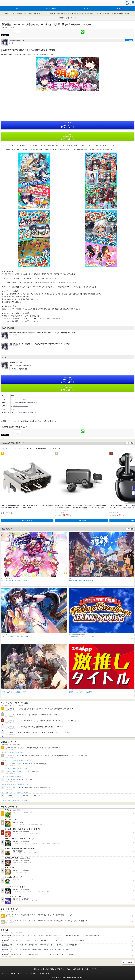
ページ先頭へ (129, 962)
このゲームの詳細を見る (20, 369)
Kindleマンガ (28, 448)
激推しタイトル (72, 18)
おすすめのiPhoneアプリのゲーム (39, 13)
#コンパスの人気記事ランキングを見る (12, 753)
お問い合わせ (37, 969)
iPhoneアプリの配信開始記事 (60, 13)
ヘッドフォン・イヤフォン (11, 448)
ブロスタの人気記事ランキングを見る (12, 777)
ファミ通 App (8, 3)
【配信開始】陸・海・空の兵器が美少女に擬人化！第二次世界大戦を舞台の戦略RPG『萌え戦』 (101, 13)
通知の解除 (77, 969)
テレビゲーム (55, 448)
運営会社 (53, 969)
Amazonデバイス (42, 448)
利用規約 (46, 969)
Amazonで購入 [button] (27, 520)
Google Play (67, 137)
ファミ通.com (87, 969)
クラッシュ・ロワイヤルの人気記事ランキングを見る (16, 785)
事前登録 (61, 18)
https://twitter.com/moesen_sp (19, 406)
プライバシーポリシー (65, 969)
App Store (67, 125)
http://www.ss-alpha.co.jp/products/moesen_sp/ (24, 403)
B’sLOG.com (97, 969)
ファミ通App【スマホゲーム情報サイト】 (14, 13)
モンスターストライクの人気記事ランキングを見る (16, 793)
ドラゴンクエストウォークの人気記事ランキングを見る (17, 761)
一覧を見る (130, 443)
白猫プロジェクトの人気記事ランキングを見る (15, 801)
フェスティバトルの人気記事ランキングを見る (15, 769)
